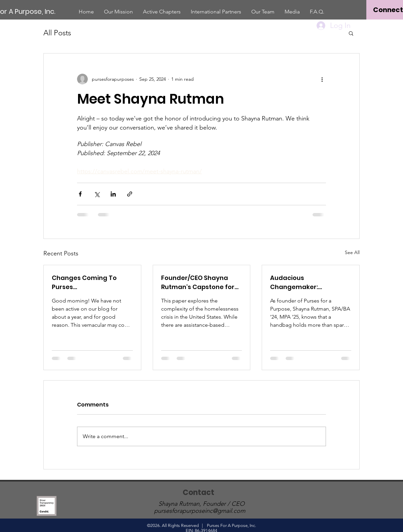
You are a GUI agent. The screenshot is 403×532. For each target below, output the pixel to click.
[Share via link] (130, 194)
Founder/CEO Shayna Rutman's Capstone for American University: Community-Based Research (198, 282)
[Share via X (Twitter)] (97, 194)
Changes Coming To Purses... (84, 282)
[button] (351, 33)
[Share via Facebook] (80, 194)
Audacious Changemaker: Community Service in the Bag (305, 282)
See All (352, 252)
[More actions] (322, 79)
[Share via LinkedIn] (113, 194)
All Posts (57, 33)
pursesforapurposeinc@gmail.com (200, 511)
